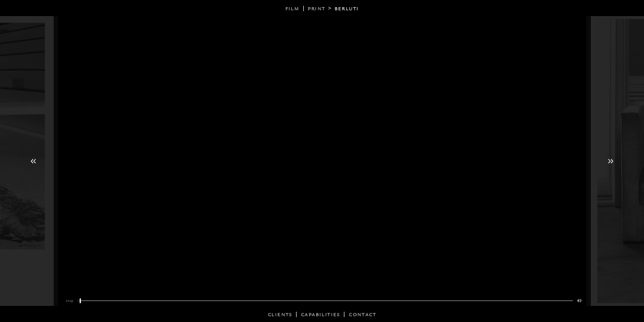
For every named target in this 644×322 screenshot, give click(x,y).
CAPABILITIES (321, 314)
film (292, 8)
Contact (362, 314)
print (316, 8)
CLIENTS (280, 314)
